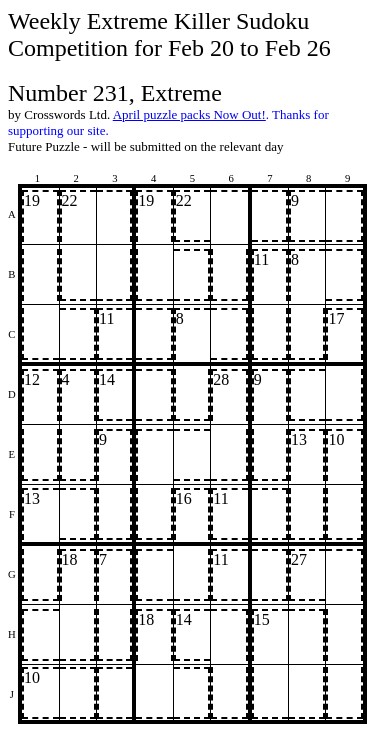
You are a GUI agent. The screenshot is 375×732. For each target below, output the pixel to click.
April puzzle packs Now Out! (189, 114)
